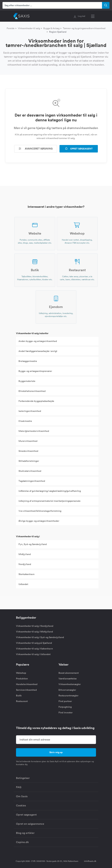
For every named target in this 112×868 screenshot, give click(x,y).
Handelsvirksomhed (27, 684)
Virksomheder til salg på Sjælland (34, 643)
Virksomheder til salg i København (34, 649)
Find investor (65, 713)
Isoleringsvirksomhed (30, 411)
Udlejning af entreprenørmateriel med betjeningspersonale (49, 501)
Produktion (22, 679)
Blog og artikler (25, 833)
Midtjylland (25, 554)
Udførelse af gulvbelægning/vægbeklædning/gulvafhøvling (50, 491)
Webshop (21, 673)
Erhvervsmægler (67, 690)
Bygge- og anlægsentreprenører (35, 371)
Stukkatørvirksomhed (30, 471)
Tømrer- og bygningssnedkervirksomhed (84, 28)
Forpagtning (65, 707)
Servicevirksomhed (26, 690)
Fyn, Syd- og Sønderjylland (33, 544)
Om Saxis (22, 796)
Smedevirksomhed (28, 451)
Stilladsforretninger (29, 461)
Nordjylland (25, 564)
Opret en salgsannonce (30, 824)
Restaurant (22, 701)
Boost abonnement (69, 673)
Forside (11, 28)
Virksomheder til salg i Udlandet (33, 654)
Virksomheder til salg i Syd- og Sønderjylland (40, 637)
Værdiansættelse (68, 679)
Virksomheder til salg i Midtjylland (34, 632)
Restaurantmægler (68, 696)
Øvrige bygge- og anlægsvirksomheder (39, 521)
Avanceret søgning (36, 149)
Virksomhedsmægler (70, 684)
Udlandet (23, 584)
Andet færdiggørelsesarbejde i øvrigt (38, 351)
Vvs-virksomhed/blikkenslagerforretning (40, 511)
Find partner (65, 701)
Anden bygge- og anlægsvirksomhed (38, 341)
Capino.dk (22, 842)
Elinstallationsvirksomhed (32, 391)
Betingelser (23, 778)
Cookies (21, 805)
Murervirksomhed (28, 441)
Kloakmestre (25, 421)
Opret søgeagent (26, 815)
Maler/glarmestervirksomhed (34, 431)
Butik (19, 696)
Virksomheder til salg (29, 28)
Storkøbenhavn (26, 574)
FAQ (19, 787)
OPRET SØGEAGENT (79, 149)
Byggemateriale (27, 381)
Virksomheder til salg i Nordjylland (35, 626)
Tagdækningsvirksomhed (32, 481)
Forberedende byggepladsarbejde (36, 401)
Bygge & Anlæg (51, 28)
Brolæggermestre (28, 361)
